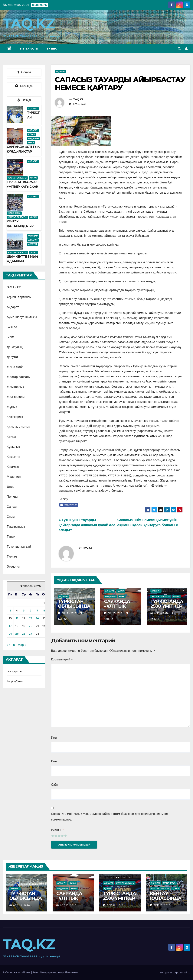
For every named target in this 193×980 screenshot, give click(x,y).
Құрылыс (13, 447)
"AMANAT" (33, 236)
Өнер (31, 143)
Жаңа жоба (14, 213)
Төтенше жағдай (19, 547)
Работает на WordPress (17, 972)
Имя (54, 738)
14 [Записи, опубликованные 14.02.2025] (37, 618)
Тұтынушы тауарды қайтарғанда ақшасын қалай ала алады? (87, 525)
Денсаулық (15, 347)
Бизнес (12, 327)
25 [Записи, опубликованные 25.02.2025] (17, 634)
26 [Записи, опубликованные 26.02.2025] (24, 634)
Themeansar (72, 972)
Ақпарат (33, 109)
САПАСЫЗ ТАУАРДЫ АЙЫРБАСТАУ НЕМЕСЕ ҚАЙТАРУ (120, 84)
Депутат (33, 244)
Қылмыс (13, 467)
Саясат (12, 507)
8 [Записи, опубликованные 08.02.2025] (44, 610)
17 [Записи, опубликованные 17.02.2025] (10, 626)
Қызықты (13, 457)
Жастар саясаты (17, 178)
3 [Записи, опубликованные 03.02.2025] (10, 610)
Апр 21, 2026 (21, 905)
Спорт (33, 252)
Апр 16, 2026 (115, 905)
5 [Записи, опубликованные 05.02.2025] (24, 610)
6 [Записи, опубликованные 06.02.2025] (31, 610)
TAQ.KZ (29, 23)
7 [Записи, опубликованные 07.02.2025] (37, 610)
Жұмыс (12, 407)
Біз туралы (29, 49)
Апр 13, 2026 (162, 905)
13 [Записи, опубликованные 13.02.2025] (31, 618)
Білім (10, 337)
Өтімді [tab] (24, 100)
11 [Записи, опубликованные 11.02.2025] (17, 618)
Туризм (12, 557)
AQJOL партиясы (19, 297)
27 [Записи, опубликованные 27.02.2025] (31, 634)
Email (55, 761)
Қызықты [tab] (24, 86)
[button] (179, 48)
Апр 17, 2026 (68, 905)
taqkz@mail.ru (18, 681)
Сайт (55, 785)
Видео (52, 49)
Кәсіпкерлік (15, 417)
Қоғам (32, 134)
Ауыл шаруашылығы (22, 317)
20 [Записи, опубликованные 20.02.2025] (30, 626)
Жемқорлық (15, 387)
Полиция (13, 497)
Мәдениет (34, 139)
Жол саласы (16, 397)
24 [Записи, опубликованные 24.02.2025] (10, 634)
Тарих (11, 537)
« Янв (11, 645)
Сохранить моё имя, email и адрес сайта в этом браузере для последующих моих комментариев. (110, 817)
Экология (13, 567)
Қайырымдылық (19, 427)
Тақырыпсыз (16, 527)
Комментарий (62, 659)
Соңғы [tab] (24, 72)
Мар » (22, 645)
